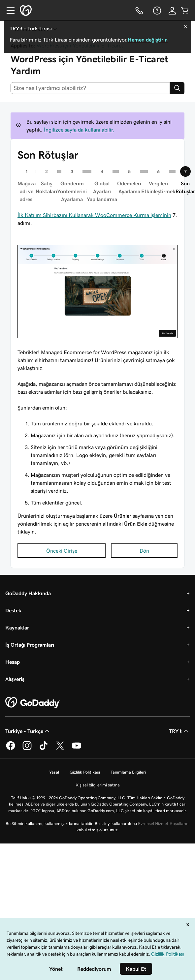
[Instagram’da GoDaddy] (27, 749)
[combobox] (90, 88)
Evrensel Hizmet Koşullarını (164, 824)
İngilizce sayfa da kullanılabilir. (79, 130)
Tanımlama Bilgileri (128, 772)
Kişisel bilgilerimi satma (98, 785)
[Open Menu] (8, 11)
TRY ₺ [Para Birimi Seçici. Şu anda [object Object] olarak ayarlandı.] (179, 731)
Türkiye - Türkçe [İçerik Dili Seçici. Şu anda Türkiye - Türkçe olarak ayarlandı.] (28, 731)
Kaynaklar (17, 628)
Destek (13, 610)
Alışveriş (15, 679)
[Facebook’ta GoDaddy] (11, 749)
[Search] (177, 88)
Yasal (54, 772)
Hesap (13, 662)
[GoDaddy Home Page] (33, 703)
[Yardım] (156, 11)
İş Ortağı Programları (30, 645)
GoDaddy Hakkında (28, 593)
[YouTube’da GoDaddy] (77, 749)
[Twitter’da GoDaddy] (60, 749)
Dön (144, 551)
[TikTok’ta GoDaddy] (44, 749)
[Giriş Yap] (172, 11)
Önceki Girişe (62, 551)
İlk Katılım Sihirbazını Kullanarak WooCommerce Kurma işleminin (94, 215)
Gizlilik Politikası (85, 772)
